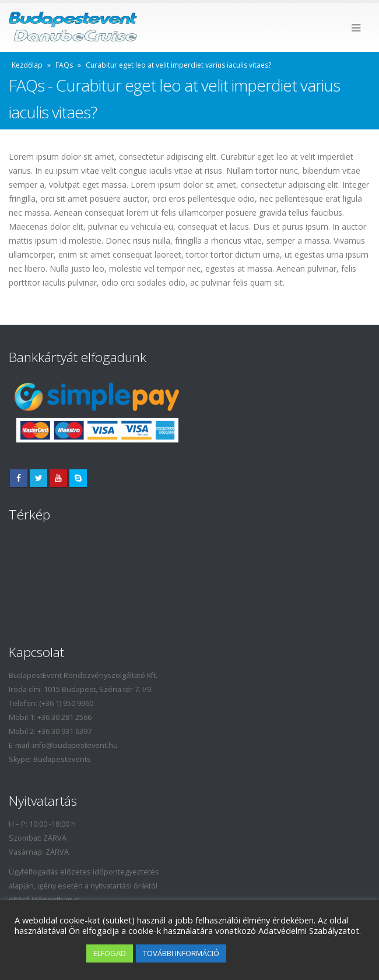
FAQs (64, 65)
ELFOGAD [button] (110, 953)
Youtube (58, 478)
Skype (78, 478)
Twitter (38, 478)
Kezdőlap (27, 65)
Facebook (19, 478)
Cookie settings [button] (48, 954)
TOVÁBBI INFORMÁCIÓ (181, 953)
